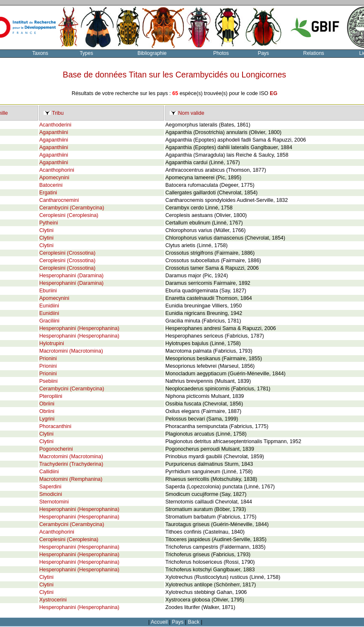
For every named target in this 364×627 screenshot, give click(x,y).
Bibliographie (152, 53)
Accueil (159, 622)
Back (194, 622)
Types (86, 53)
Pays (263, 53)
